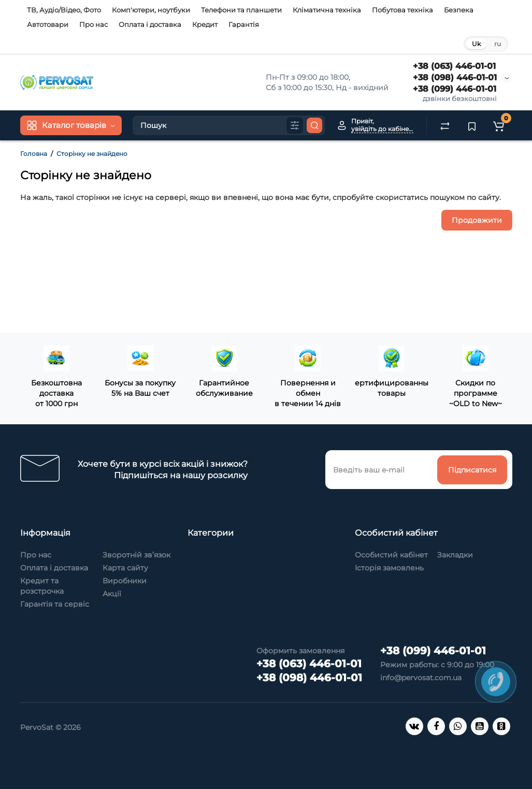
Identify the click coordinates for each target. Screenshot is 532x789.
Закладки (455, 555)
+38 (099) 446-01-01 (455, 89)
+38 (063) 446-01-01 (454, 66)
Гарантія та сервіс (55, 604)
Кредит (205, 24)
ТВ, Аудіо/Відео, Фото (64, 10)
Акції (112, 594)
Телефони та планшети (241, 10)
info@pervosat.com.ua (421, 678)
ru (498, 44)
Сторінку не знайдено (92, 154)
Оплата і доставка (150, 24)
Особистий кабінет (391, 555)
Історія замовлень (389, 568)
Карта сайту (125, 568)
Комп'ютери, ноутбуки (151, 10)
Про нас (94, 24)
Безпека (459, 10)
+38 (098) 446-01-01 (455, 77)
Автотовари (48, 24)
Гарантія (244, 24)
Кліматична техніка (327, 10)
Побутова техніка (402, 10)
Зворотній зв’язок (136, 555)
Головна (34, 154)
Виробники (125, 581)
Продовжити (477, 220)
